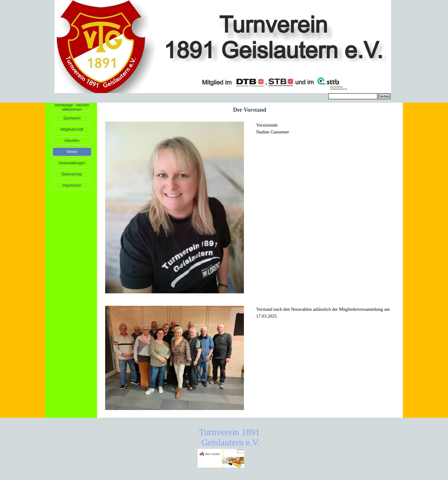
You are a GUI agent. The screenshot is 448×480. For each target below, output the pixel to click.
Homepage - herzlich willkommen (72, 107)
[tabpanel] (326, 132)
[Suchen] (353, 96)
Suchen (384, 96)
